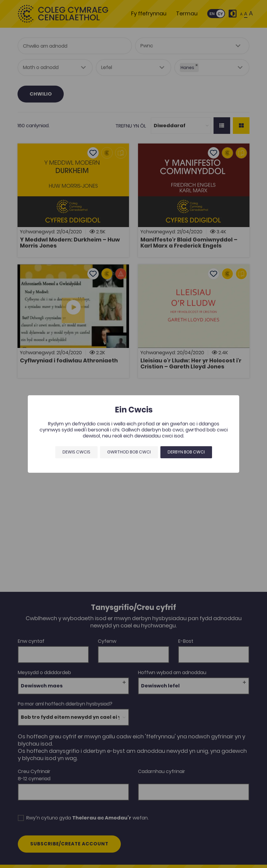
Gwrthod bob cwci (129, 452)
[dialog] (133, 434)
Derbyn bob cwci (186, 452)
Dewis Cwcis (76, 452)
